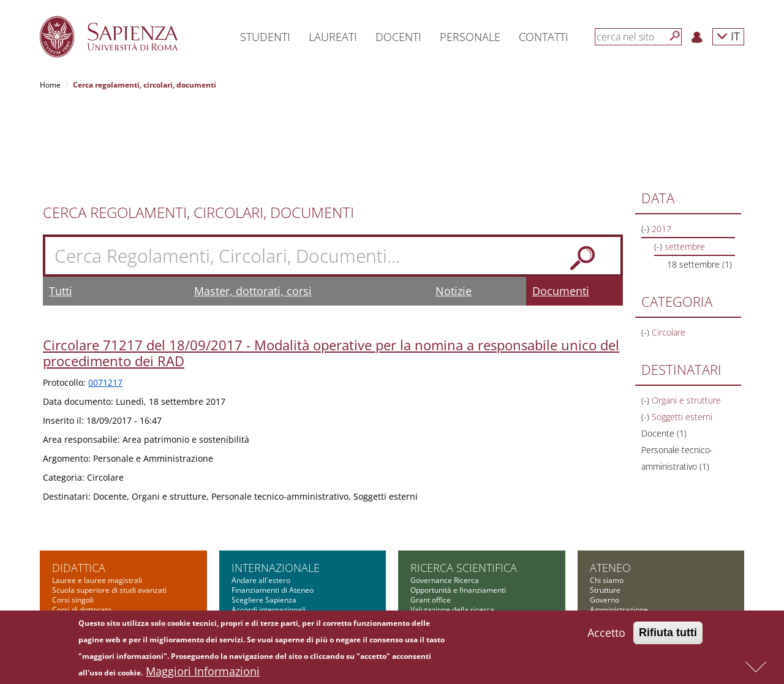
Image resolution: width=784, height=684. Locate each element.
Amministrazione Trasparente (641, 561)
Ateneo (610, 489)
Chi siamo (607, 502)
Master (64, 561)
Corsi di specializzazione (94, 541)
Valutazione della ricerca (452, 531)
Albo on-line (610, 600)
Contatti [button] (544, 37)
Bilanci (601, 570)
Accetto (606, 634)
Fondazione (609, 580)
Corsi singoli (73, 521)
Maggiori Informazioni (203, 672)
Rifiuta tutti (668, 634)
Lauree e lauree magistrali (97, 502)
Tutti (61, 212)
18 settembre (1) (699, 186)
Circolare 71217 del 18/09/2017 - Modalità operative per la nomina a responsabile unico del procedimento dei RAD (331, 274)
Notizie (454, 212)
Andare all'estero (261, 502)
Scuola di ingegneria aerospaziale (110, 551)
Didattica (79, 489)
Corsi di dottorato (82, 531)
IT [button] (728, 36)
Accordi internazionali (269, 531)
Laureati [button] (333, 37)
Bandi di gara (612, 541)
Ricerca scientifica (464, 489)
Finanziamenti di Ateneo (273, 512)
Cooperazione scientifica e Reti (463, 541)
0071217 (105, 304)
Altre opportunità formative (99, 600)
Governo (605, 521)
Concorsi (605, 551)
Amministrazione (619, 531)
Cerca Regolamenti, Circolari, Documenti (198, 134)
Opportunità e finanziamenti (458, 512)
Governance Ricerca (445, 502)
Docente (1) (664, 355)
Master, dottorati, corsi (253, 212)
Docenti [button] (398, 37)
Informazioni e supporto (451, 551)
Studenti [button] (265, 37)
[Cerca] (675, 36)
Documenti (561, 212)
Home (50, 85)
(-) (646, 150)
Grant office (431, 521)
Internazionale (276, 489)
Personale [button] (470, 37)
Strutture (605, 512)
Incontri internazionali (269, 541)
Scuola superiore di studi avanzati (109, 512)
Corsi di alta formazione (93, 570)
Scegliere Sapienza (264, 521)
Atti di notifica (613, 590)
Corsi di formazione (85, 580)
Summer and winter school (98, 590)
